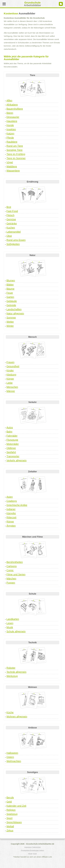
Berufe (10, 798)
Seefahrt (11, 452)
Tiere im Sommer (16, 158)
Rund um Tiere (15, 146)
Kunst (35, 854)
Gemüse (11, 219)
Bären (10, 113)
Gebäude (12, 301)
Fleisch (10, 215)
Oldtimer (11, 448)
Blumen (11, 280)
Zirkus (10, 831)
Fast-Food (12, 211)
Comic (10, 570)
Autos (10, 427)
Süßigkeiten (13, 244)
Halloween (12, 753)
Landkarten (13, 619)
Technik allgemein (17, 672)
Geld (9, 802)
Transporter (13, 456)
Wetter (10, 322)
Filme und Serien (16, 574)
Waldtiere (12, 166)
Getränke (12, 223)
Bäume (10, 289)
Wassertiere (13, 171)
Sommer (11, 318)
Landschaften (14, 309)
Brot (9, 207)
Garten (10, 297)
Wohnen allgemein (17, 717)
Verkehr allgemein (17, 460)
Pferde (10, 138)
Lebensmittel (14, 232)
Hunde (10, 125)
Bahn (9, 432)
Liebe (10, 383)
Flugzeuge (12, 440)
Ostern (10, 757)
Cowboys (12, 501)
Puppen (11, 583)
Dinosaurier (13, 117)
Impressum (28, 847)
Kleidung (11, 375)
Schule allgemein (16, 631)
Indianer (11, 509)
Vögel (10, 162)
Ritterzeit (11, 517)
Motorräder (13, 444)
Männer (11, 391)
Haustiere (12, 121)
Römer (10, 522)
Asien (10, 497)
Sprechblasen (14, 822)
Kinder (10, 370)
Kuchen (11, 228)
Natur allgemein (15, 313)
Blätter (10, 285)
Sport (10, 818)
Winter (10, 326)
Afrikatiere (12, 105)
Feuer (10, 293)
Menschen (12, 387)
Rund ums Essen (16, 240)
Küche (10, 712)
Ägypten (11, 526)
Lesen (10, 623)
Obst (9, 236)
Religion (11, 810)
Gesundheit (13, 366)
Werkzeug (12, 676)
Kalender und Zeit (16, 806)
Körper (10, 379)
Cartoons (12, 566)
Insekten (11, 129)
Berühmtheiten (15, 562)
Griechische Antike (17, 505)
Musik (10, 627)
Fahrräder (12, 436)
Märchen (11, 579)
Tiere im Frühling (16, 154)
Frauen (10, 362)
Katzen (10, 133)
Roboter (11, 668)
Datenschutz (36, 847)
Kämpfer (11, 513)
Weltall (10, 826)
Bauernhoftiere (15, 109)
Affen (9, 100)
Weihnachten (14, 761)
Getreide (11, 305)
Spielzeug (12, 814)
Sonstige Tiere (15, 150)
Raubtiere (12, 142)
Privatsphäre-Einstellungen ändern (32, 851)
